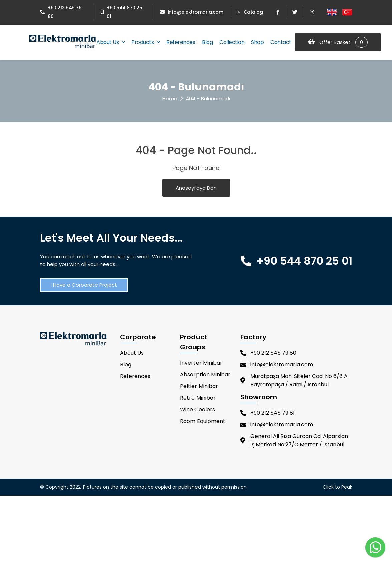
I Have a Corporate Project (84, 285)
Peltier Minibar (199, 386)
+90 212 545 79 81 (267, 413)
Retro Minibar (198, 398)
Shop (257, 42)
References (181, 42)
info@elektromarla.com (191, 12)
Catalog (250, 12)
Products (146, 42)
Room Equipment (203, 421)
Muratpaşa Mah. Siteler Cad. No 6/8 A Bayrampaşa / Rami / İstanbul (294, 380)
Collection (232, 42)
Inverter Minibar (201, 363)
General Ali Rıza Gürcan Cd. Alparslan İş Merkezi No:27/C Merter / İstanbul (294, 440)
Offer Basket (338, 42)
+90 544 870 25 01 (122, 12)
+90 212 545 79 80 (61, 12)
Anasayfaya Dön (196, 188)
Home (170, 99)
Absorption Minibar (205, 374)
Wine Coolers (198, 409)
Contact (281, 42)
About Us (111, 42)
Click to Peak (337, 487)
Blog (207, 42)
